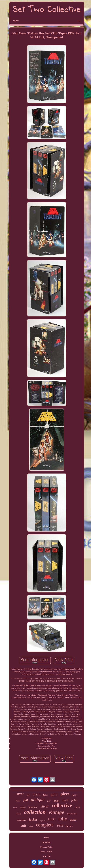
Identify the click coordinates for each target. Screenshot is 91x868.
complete (45, 825)
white (75, 795)
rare (52, 819)
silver (45, 806)
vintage (56, 812)
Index (47, 838)
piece (65, 794)
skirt (20, 794)
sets (60, 825)
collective (62, 805)
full (26, 800)
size (19, 814)
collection (35, 812)
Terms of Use (47, 852)
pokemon (22, 820)
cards (15, 808)
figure (18, 801)
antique (38, 799)
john (63, 819)
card (65, 800)
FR (49, 856)
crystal (42, 821)
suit (23, 826)
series (69, 826)
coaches (72, 813)
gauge (57, 801)
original (23, 807)
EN (44, 856)
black (36, 794)
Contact (47, 842)
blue (45, 795)
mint (31, 826)
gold (54, 794)
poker (74, 800)
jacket (33, 820)
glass (73, 820)
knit (28, 795)
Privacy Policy (47, 847)
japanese (33, 807)
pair (49, 801)
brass (77, 807)
